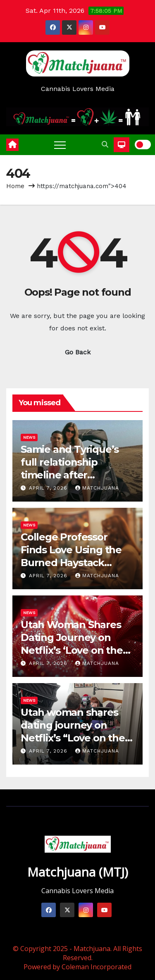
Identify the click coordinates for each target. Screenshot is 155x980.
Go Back (78, 352)
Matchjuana (97, 488)
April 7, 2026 (49, 488)
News (29, 437)
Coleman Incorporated (97, 967)
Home (15, 186)
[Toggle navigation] (60, 145)
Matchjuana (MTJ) (78, 872)
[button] (105, 145)
